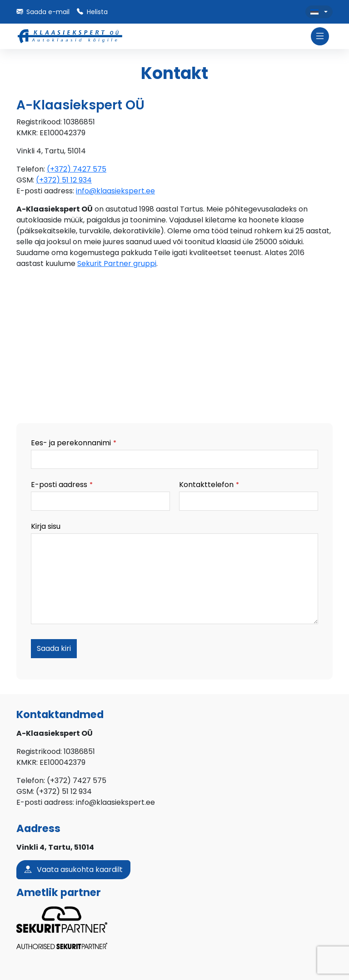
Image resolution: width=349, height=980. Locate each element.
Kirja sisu (46, 526)
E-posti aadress (62, 485)
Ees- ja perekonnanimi (74, 443)
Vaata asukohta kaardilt (73, 870)
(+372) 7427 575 (77, 169)
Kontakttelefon (209, 485)
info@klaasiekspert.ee (115, 191)
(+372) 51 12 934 (64, 180)
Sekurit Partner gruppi (117, 263)
